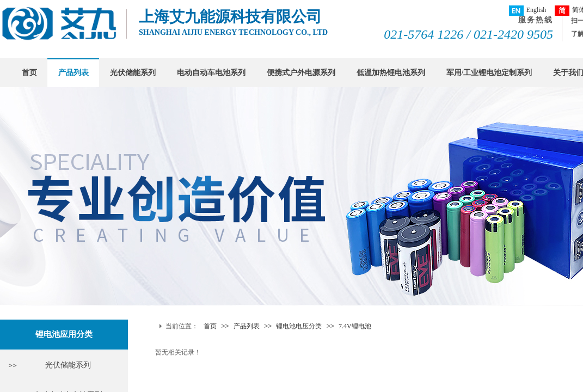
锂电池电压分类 (299, 326)
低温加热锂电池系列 (391, 73)
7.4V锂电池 (355, 326)
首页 (29, 73)
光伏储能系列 (133, 73)
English (528, 11)
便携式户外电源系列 (301, 73)
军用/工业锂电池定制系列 (489, 73)
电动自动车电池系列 (211, 73)
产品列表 (73, 73)
